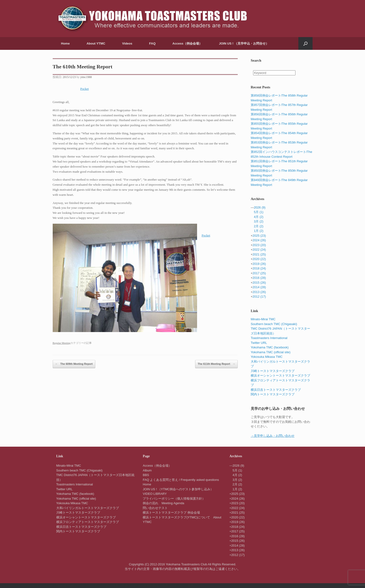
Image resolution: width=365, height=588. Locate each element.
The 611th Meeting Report (217, 364)
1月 (259, 231)
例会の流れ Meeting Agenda (163, 503)
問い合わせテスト (155, 508)
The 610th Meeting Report (83, 67)
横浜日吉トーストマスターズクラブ (276, 390)
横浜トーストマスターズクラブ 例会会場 (171, 513)
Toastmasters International (269, 338)
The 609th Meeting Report (74, 364)
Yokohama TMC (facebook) (270, 347)
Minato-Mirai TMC (263, 319)
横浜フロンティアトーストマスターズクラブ (88, 522)
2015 (259, 283)
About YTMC (96, 43)
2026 (260, 207)
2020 (259, 259)
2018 (259, 268)
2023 (259, 245)
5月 (259, 212)
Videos (127, 43)
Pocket (85, 89)
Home (65, 43)
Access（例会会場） (187, 43)
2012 (259, 297)
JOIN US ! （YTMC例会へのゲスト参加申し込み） (178, 489)
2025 (259, 236)
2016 (259, 278)
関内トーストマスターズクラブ (273, 394)
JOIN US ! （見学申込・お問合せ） (244, 43)
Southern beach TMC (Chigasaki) (274, 324)
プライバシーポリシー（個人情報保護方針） (174, 499)
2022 (259, 250)
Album (147, 470)
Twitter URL (259, 343)
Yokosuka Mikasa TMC (267, 357)
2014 (259, 287)
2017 (259, 273)
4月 (259, 217)
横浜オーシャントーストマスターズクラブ (280, 376)
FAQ (152, 43)
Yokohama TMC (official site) (271, 352)
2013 (259, 292)
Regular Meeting (62, 343)
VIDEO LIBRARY (155, 494)
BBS (146, 475)
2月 (259, 226)
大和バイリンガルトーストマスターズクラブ (88, 508)
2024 (259, 240)
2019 (259, 264)
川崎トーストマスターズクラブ (273, 371)
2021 (259, 254)
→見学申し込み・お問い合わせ (273, 436)
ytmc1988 (86, 77)
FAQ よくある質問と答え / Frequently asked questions (181, 480)
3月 (259, 221)
